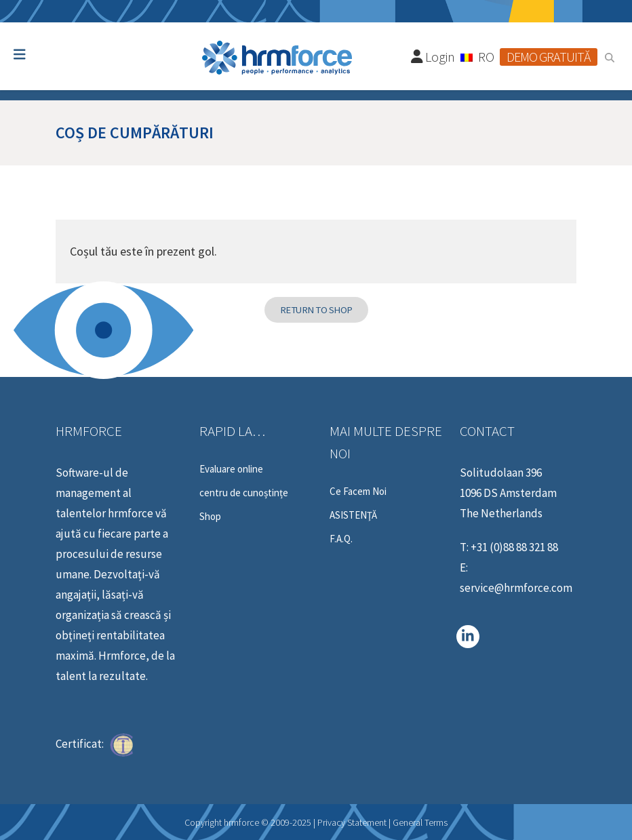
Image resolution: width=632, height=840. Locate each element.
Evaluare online (231, 469)
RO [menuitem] (486, 57)
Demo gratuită (549, 57)
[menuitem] (477, 56)
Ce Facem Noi (358, 492)
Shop (210, 517)
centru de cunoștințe (244, 493)
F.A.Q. (341, 539)
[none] (477, 56)
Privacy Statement (352, 822)
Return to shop (316, 310)
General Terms (420, 822)
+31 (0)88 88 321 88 (514, 547)
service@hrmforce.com (516, 588)
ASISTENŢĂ (353, 515)
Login (433, 57)
